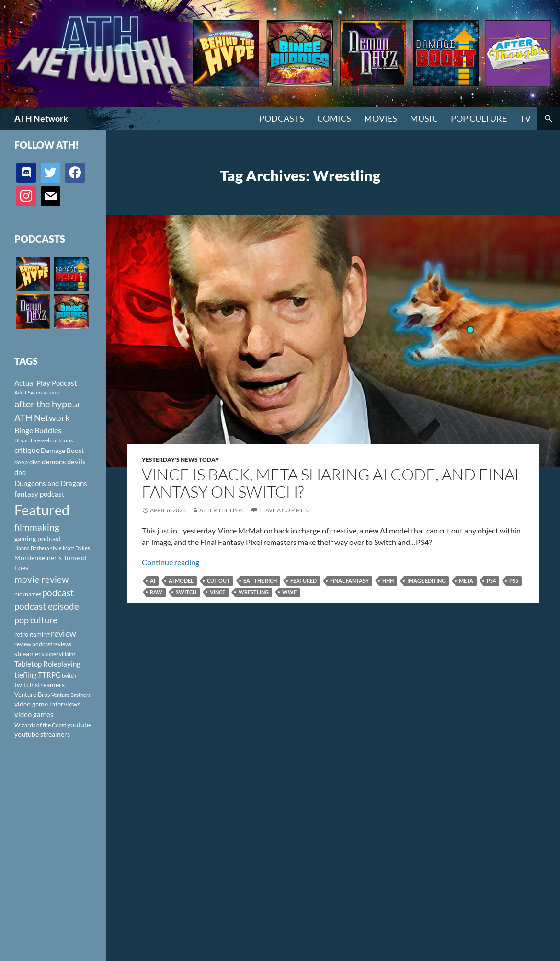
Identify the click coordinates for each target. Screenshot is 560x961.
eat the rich (260, 581)
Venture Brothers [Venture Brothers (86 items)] (71, 695)
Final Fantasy (349, 581)
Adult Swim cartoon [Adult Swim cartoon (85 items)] (37, 392)
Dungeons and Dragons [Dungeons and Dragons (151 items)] (51, 483)
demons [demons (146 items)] (54, 462)
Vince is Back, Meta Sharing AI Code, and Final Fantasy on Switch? (332, 483)
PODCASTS (282, 118)
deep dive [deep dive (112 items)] (28, 462)
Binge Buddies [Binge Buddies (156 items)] (38, 430)
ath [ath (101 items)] (77, 405)
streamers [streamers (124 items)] (29, 654)
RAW (156, 592)
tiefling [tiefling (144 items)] (26, 675)
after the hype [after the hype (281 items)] (43, 404)
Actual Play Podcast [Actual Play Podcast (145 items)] (46, 383)
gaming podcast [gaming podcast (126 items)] (38, 538)
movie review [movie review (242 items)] (42, 579)
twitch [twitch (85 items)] (69, 676)
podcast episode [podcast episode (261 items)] (47, 606)
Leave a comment (286, 510)
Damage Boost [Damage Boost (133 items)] (62, 450)
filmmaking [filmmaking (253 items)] (37, 527)
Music (424, 118)
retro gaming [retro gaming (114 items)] (32, 634)
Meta (466, 581)
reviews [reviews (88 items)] (62, 644)
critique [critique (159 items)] (27, 450)
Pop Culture (479, 118)
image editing (426, 581)
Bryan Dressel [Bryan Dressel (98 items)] (32, 440)
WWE (289, 592)
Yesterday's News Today (180, 459)
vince (217, 592)
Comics (334, 118)
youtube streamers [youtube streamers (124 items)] (42, 734)
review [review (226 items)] (63, 633)
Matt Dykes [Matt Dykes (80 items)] (76, 548)
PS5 (514, 581)
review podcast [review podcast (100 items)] (33, 644)
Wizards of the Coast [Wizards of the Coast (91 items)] (40, 725)
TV (525, 118)
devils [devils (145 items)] (76, 462)
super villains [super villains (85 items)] (60, 654)
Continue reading (175, 562)
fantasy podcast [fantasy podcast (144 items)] (40, 494)
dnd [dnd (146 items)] (20, 472)
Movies (381, 118)
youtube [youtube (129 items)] (79, 724)
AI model (181, 581)
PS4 (491, 581)
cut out (218, 581)
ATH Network (41, 118)
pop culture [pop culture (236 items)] (36, 620)
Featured (303, 581)
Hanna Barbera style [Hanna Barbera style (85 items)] (38, 548)
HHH (388, 581)
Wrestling (254, 592)
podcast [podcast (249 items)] (58, 593)
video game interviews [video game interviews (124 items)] (47, 704)
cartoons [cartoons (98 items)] (62, 440)
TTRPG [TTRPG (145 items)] (49, 675)
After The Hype (222, 510)
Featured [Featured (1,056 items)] (42, 510)
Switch (186, 592)
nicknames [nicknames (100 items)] (28, 594)
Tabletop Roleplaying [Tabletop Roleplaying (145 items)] (47, 664)
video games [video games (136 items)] (34, 714)
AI (153, 581)
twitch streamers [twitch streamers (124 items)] (40, 685)
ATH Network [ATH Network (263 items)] (42, 418)
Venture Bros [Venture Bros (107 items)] (32, 695)
